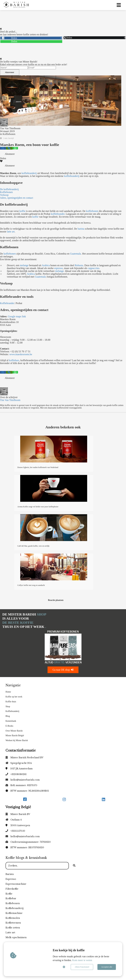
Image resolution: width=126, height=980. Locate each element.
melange (24, 265)
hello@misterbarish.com (25, 780)
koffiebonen (92, 211)
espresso (59, 268)
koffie (22, 211)
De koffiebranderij (9, 189)
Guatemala (75, 254)
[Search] (74, 866)
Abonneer (10, 72)
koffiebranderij (29, 173)
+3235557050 (18, 831)
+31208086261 (18, 774)
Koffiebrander (7, 303)
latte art (11, 232)
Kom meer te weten (82, 960)
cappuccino (94, 268)
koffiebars (14, 360)
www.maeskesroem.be (21, 354)
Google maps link (17, 316)
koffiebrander (58, 214)
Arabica (46, 265)
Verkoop (4, 195)
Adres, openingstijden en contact (17, 198)
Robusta (79, 265)
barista (81, 229)
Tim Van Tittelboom (10, 128)
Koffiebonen (9, 134)
